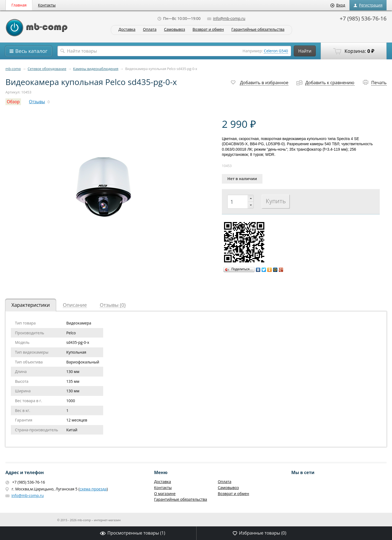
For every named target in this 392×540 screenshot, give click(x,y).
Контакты (47, 5)
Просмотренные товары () (133, 533)
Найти (305, 51)
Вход (338, 5)
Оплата (150, 30)
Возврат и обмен (208, 30)
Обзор (13, 102)
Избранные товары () (260, 533)
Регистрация (368, 5)
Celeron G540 (276, 51)
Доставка (127, 30)
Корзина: (354, 51)
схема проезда (93, 489)
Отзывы (37, 102)
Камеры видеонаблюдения (96, 69)
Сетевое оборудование (47, 69)
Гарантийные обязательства (258, 30)
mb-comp (13, 69)
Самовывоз (174, 30)
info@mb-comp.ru (226, 18)
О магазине (165, 494)
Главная (19, 5)
